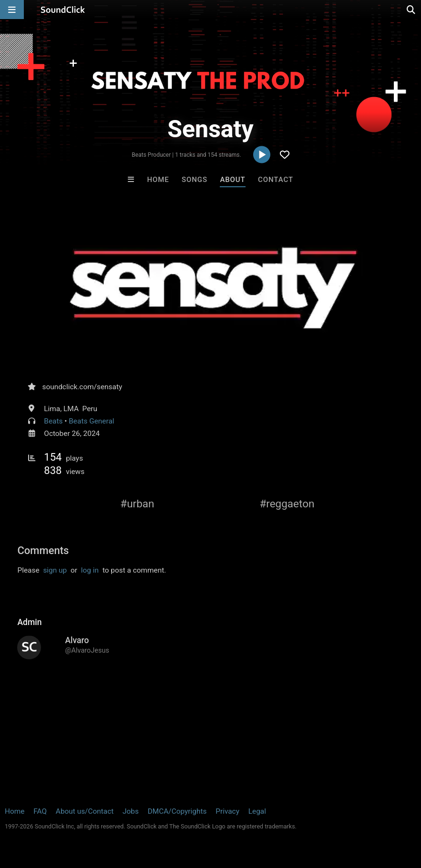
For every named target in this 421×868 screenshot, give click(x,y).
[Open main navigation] (12, 10)
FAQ (40, 811)
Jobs (131, 811)
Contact (276, 180)
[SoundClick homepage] (63, 10)
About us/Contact (85, 811)
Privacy (227, 811)
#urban (137, 504)
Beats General (91, 421)
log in (90, 570)
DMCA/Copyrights (177, 811)
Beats (53, 421)
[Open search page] (411, 10)
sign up (55, 570)
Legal (257, 811)
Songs (195, 180)
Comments (43, 550)
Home (158, 180)
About (232, 180)
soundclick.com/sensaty (82, 387)
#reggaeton (287, 504)
